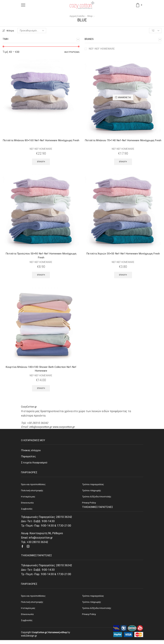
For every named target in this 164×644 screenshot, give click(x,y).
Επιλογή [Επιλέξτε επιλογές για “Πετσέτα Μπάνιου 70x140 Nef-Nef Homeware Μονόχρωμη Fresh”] (123, 162)
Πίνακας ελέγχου (32, 452)
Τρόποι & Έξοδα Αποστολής (97, 612)
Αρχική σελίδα (77, 16)
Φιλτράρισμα (72, 52)
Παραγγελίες (29, 459)
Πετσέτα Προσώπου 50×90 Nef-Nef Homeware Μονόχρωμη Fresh (41, 256)
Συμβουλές (27, 624)
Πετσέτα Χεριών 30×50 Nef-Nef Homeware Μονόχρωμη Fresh (123, 254)
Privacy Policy (89, 618)
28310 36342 (64, 520)
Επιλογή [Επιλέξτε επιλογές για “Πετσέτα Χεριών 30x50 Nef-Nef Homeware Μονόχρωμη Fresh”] (123, 276)
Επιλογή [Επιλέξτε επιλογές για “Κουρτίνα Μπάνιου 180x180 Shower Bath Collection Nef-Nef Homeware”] (41, 390)
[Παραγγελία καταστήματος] (32, 31)
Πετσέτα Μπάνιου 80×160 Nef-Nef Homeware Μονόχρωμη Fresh (41, 142)
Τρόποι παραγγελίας (93, 599)
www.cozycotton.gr (65, 429)
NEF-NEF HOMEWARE (102, 49)
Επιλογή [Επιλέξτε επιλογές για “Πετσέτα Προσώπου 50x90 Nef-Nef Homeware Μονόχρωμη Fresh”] (41, 276)
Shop (90, 16)
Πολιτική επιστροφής (33, 605)
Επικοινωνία (28, 618)
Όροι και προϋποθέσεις (34, 599)
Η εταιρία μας (28, 612)
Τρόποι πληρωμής (92, 605)
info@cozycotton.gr (41, 429)
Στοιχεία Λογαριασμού (35, 465)
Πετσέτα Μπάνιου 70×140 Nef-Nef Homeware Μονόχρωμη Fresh (123, 142)
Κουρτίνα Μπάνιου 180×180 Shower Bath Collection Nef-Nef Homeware (41, 370)
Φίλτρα (8, 31)
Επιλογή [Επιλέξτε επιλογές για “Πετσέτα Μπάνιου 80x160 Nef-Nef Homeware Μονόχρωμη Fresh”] (41, 162)
